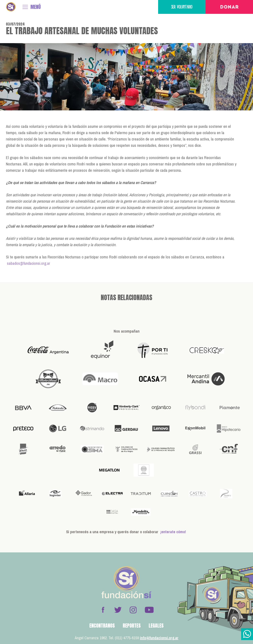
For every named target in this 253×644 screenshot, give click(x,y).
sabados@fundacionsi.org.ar (29, 263)
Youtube (149, 610)
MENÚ (36, 7)
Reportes (132, 626)
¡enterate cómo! (173, 532)
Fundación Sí (11, 7)
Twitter (118, 610)
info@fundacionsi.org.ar (159, 638)
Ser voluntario (182, 7)
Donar (229, 7)
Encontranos (102, 626)
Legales (156, 626)
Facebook (103, 610)
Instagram (133, 610)
